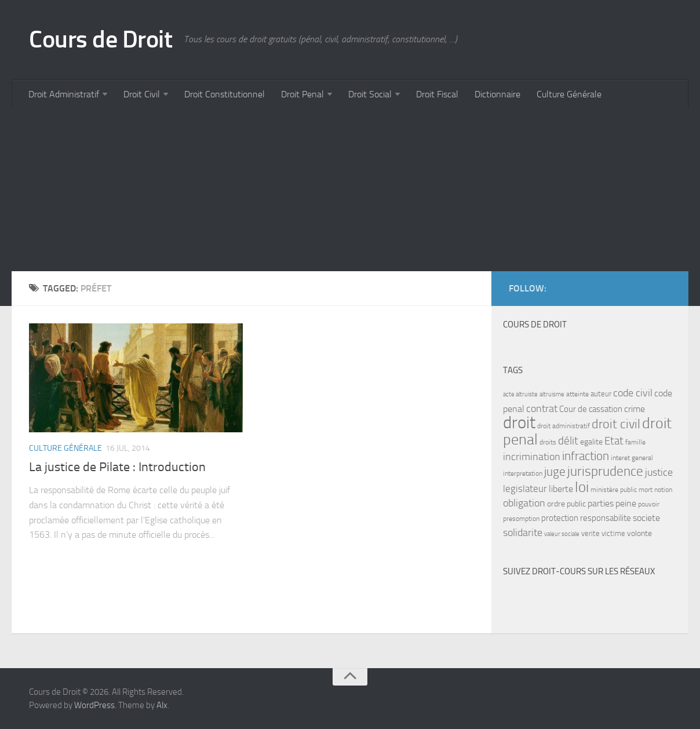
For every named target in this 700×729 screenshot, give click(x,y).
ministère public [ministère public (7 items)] (614, 490)
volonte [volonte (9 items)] (639, 533)
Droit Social (370, 94)
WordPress (94, 705)
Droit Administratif (64, 94)
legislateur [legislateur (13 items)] (525, 489)
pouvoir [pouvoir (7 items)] (649, 504)
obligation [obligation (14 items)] (524, 503)
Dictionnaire (497, 94)
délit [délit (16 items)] (568, 441)
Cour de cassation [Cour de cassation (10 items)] (591, 409)
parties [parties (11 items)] (601, 504)
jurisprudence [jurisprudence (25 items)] (605, 471)
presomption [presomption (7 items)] (521, 519)
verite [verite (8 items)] (590, 533)
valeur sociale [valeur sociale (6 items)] (562, 534)
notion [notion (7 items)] (663, 490)
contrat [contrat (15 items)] (542, 409)
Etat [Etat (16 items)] (614, 441)
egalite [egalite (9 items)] (591, 442)
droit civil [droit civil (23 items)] (616, 424)
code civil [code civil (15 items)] (633, 393)
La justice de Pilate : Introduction (117, 467)
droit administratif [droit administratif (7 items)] (564, 426)
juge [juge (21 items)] (555, 471)
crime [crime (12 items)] (635, 409)
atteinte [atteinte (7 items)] (577, 394)
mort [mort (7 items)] (646, 490)
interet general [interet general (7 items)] (632, 458)
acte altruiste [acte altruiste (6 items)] (520, 394)
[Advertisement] (350, 190)
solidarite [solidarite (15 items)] (523, 533)
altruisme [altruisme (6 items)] (552, 394)
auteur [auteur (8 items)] (601, 394)
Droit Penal (302, 94)
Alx (162, 705)
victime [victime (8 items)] (613, 533)
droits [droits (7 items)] (548, 442)
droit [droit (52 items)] (519, 423)
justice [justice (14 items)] (659, 473)
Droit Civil (142, 94)
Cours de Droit (101, 39)
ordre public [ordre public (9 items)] (566, 504)
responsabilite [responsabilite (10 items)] (606, 518)
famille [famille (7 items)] (635, 442)
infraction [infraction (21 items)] (586, 456)
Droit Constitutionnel (225, 94)
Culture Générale (569, 94)
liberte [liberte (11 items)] (561, 489)
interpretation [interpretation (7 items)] (523, 473)
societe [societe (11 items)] (646, 518)
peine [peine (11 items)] (626, 504)
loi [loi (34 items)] (582, 487)
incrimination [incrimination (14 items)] (532, 457)
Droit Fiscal (437, 94)
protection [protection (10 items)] (560, 518)
